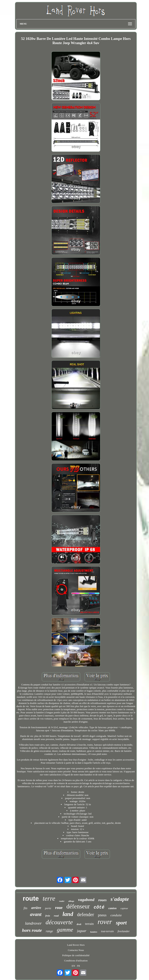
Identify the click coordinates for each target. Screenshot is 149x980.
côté (99, 907)
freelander (124, 931)
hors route (32, 930)
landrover (33, 923)
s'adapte (120, 899)
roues (102, 900)
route (31, 898)
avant (36, 914)
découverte (59, 922)
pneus (102, 915)
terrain (89, 924)
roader (62, 901)
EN (73, 966)
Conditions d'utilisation (76, 961)
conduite (116, 915)
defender (85, 914)
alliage (71, 901)
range (49, 931)
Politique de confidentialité (76, 955)
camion (112, 908)
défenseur (78, 906)
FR (79, 966)
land (68, 914)
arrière (36, 908)
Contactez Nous (76, 950)
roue (59, 908)
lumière (94, 932)
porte (48, 908)
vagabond (86, 900)
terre (49, 898)
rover (105, 922)
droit (79, 924)
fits (26, 908)
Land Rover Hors (76, 945)
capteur (124, 908)
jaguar (82, 931)
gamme (65, 930)
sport (121, 923)
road (56, 916)
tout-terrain (107, 931)
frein (48, 916)
